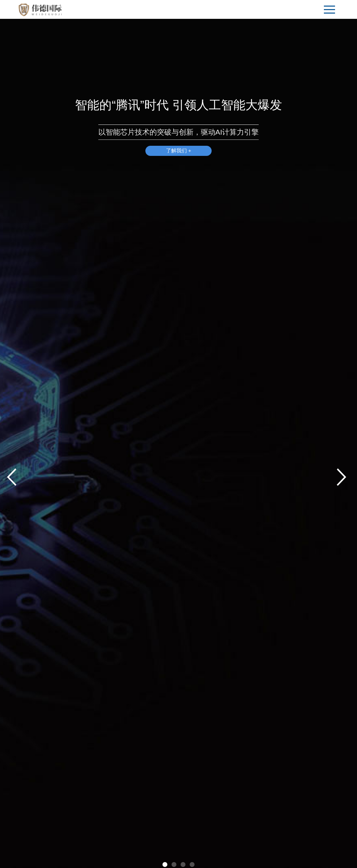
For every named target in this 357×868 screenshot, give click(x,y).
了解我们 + (179, 151)
